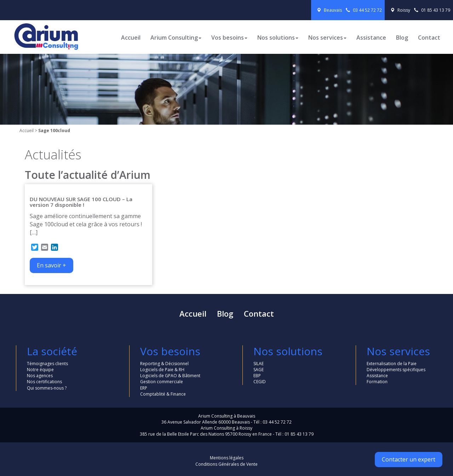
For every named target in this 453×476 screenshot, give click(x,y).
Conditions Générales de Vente (226, 464)
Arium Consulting (176, 38)
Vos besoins (229, 38)
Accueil (131, 38)
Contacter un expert (409, 459)
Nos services (327, 38)
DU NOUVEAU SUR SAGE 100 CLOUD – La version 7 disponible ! (81, 202)
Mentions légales (227, 458)
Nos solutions (278, 38)
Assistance (371, 38)
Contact (429, 38)
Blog (402, 38)
